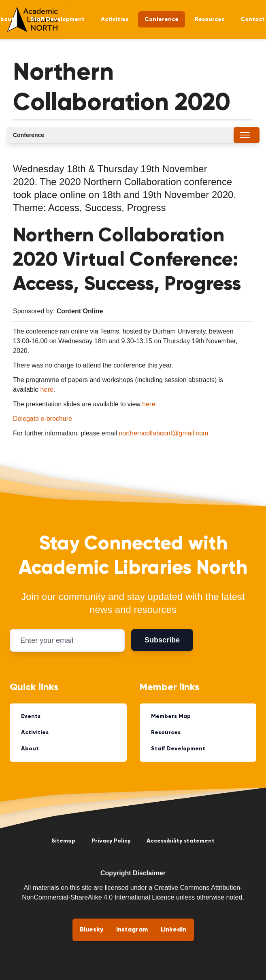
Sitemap (63, 841)
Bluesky (92, 930)
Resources (210, 19)
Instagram (132, 930)
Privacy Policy (111, 841)
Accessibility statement (181, 841)
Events (31, 716)
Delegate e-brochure (43, 419)
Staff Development (57, 19)
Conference (162, 19)
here (47, 390)
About (30, 749)
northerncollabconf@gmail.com (163, 433)
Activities (115, 19)
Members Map (171, 716)
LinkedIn (173, 930)
